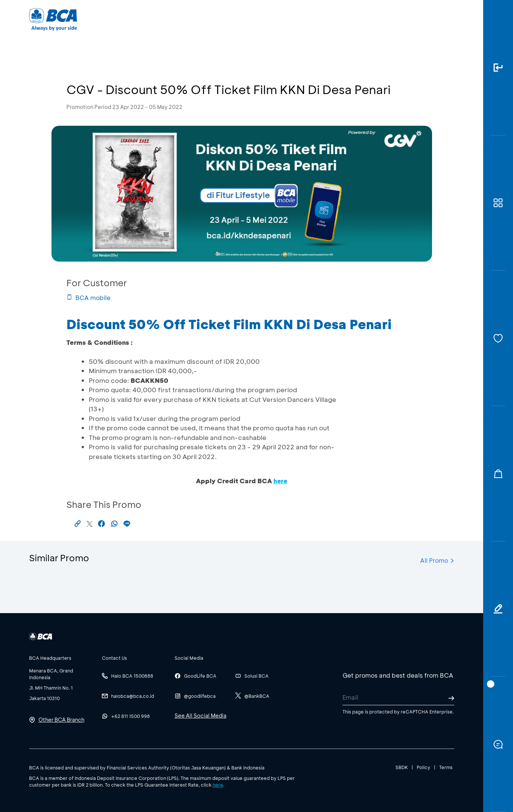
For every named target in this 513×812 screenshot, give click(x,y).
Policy (423, 767)
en (448, 19)
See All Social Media (201, 716)
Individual (182, 19)
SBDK (402, 767)
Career (334, 19)
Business (232, 19)
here (218, 785)
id (434, 19)
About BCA (284, 19)
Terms (446, 767)
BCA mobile (88, 298)
